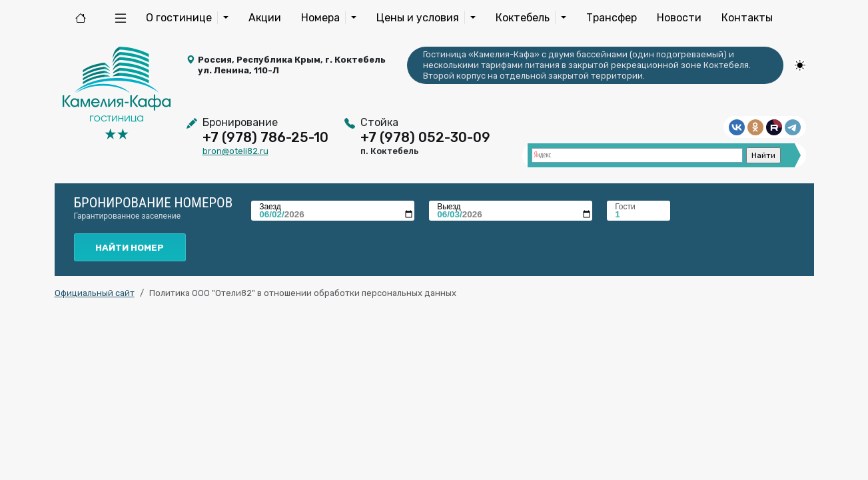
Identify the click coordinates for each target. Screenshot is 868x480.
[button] (121, 18)
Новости (679, 18)
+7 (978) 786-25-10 (265, 137)
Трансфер (612, 18)
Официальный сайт (95, 293)
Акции (265, 18)
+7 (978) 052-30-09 (425, 137)
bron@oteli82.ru (235, 151)
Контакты (747, 18)
